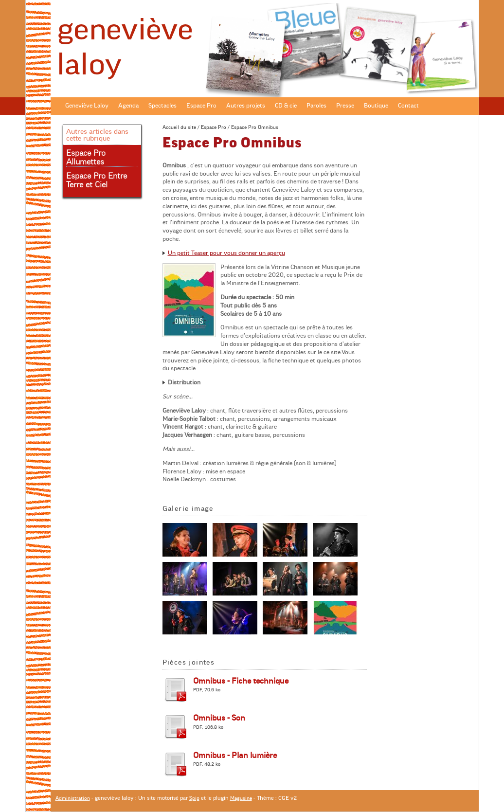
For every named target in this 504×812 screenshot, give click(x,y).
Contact (408, 106)
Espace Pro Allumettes (86, 158)
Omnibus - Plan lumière (235, 756)
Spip (194, 798)
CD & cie (286, 106)
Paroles (316, 106)
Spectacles (162, 106)
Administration (73, 798)
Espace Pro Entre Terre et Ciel (97, 180)
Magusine (241, 798)
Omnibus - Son (219, 718)
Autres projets (246, 106)
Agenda (128, 106)
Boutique (376, 106)
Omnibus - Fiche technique (241, 681)
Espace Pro (201, 106)
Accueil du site (179, 127)
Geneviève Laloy (87, 106)
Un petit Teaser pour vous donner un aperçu (226, 253)
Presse (345, 106)
